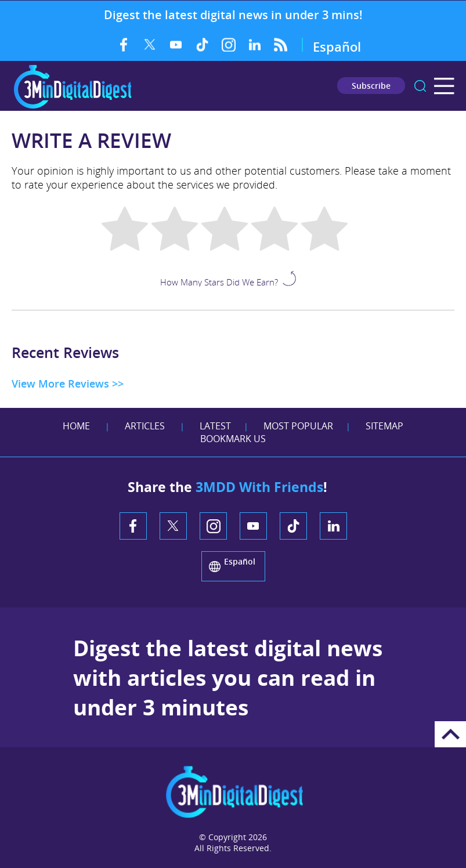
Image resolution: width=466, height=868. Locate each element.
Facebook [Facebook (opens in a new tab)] (124, 45)
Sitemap (384, 426)
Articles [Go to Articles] (145, 426)
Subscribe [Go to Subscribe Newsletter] (371, 86)
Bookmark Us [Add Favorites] (233, 439)
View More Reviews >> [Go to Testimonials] (68, 384)
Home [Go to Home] (76, 426)
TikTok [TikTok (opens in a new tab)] (202, 45)
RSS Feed (281, 45)
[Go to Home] (73, 107)
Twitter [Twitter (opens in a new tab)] (150, 45)
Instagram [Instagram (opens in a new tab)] (228, 45)
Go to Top (450, 734)
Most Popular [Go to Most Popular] (298, 426)
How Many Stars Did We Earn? (219, 281)
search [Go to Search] (420, 86)
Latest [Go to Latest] (215, 426)
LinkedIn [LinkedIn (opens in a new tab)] (254, 45)
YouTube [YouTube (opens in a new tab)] (176, 45)
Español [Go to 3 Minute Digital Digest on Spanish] (337, 46)
